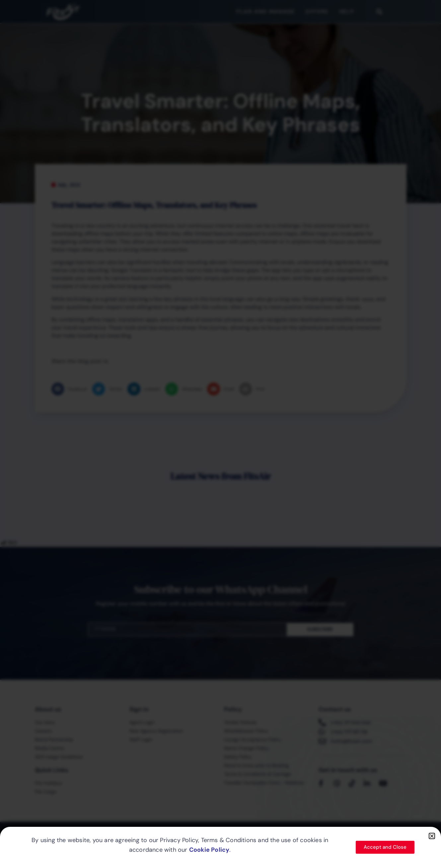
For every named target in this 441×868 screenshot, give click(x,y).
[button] (432, 836)
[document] (220, 434)
